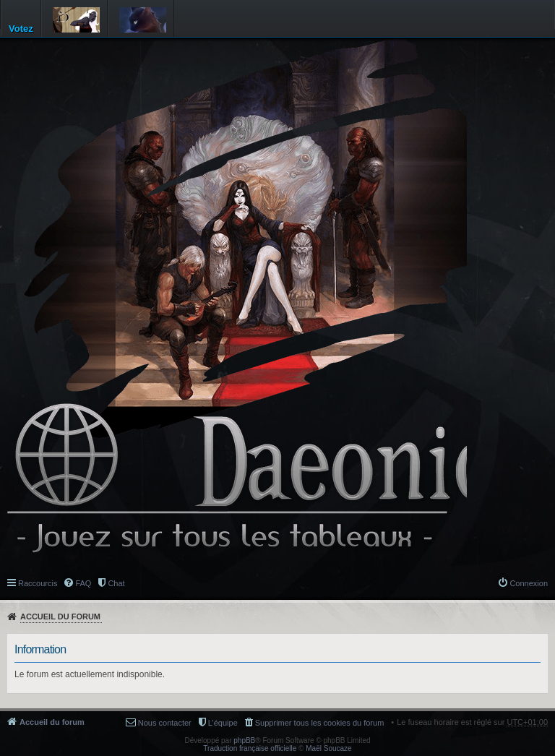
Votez (21, 29)
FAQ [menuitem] (83, 583)
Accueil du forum (60, 617)
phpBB (244, 740)
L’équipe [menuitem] (223, 723)
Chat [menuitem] (116, 583)
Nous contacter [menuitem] (165, 723)
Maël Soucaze (328, 748)
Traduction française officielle (250, 748)
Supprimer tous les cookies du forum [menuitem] (320, 723)
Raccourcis (38, 583)
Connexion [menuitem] (529, 583)
